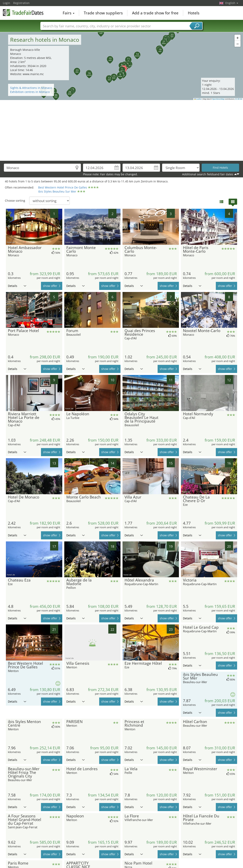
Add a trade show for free (155, 13)
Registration (21, 3)
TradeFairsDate (23, 13)
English (232, 3)
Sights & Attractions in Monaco (31, 88)
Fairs (69, 13)
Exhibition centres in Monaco (30, 92)
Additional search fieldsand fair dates (208, 174)
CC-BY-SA (239, 99)
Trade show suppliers (103, 13)
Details (17, 286)
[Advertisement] (122, 130)
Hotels (194, 13)
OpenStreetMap (218, 99)
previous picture (8, 227)
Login (6, 3)
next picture (60, 227)
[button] (120, 67)
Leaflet (198, 99)
